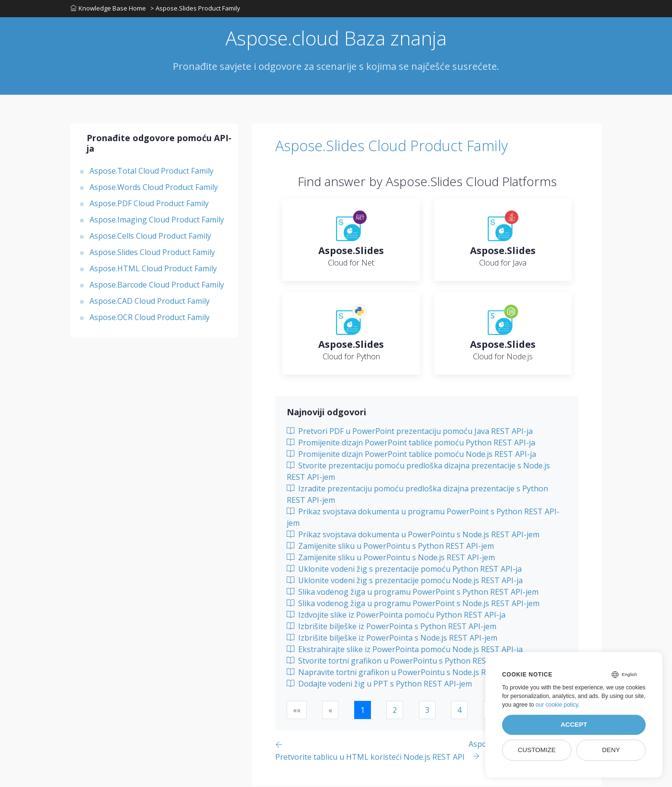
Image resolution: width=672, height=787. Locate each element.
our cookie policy (557, 705)
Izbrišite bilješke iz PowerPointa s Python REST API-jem (392, 628)
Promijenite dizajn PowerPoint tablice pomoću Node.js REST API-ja (411, 455)
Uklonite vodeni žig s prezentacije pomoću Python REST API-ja (404, 570)
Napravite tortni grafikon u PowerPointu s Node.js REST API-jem (408, 674)
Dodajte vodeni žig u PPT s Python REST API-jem (379, 685)
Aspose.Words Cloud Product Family (154, 189)
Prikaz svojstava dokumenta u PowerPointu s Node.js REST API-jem (413, 536)
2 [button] (395, 711)
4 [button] (459, 711)
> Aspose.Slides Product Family (196, 9)
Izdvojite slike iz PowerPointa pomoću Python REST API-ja (396, 616)
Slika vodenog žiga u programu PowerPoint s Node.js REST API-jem (413, 605)
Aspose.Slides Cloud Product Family (152, 254)
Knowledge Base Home (108, 9)
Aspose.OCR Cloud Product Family (150, 319)
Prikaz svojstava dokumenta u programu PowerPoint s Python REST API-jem (423, 519)
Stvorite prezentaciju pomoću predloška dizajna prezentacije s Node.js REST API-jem (418, 473)
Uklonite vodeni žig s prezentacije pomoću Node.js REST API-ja (405, 582)
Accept (574, 725)
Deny (611, 750)
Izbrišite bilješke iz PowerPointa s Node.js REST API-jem (392, 639)
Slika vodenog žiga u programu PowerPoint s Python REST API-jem (413, 593)
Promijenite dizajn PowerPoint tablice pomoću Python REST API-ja (411, 444)
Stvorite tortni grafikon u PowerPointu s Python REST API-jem (404, 662)
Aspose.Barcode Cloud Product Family (157, 287)
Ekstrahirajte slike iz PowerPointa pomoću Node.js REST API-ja (405, 651)
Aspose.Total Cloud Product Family (151, 173)
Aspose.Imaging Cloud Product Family (157, 222)
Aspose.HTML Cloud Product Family (153, 270)
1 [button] (363, 711)
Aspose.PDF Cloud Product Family (149, 205)
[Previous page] (372, 752)
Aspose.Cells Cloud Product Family (150, 238)
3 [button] (427, 711)
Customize (537, 750)
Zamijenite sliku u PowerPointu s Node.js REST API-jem (391, 559)
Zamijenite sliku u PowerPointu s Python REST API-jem (390, 547)
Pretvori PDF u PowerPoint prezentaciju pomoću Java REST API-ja (410, 432)
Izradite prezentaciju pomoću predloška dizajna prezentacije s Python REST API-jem (417, 496)
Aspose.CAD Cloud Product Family (150, 303)
